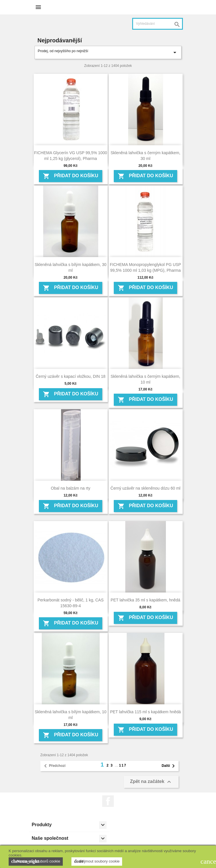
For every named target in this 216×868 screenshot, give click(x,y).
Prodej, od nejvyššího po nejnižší (108, 52)
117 (123, 765)
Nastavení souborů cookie (36, 861)
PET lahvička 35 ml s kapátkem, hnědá (145, 600)
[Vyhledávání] (158, 24)
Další (169, 766)
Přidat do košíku (71, 176)
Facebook (108, 801)
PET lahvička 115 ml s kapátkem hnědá (145, 712)
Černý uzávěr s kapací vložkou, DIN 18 (71, 376)
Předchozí (54, 766)
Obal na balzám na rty (71, 488)
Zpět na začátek (151, 782)
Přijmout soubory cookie (97, 861)
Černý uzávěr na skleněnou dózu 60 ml (146, 488)
